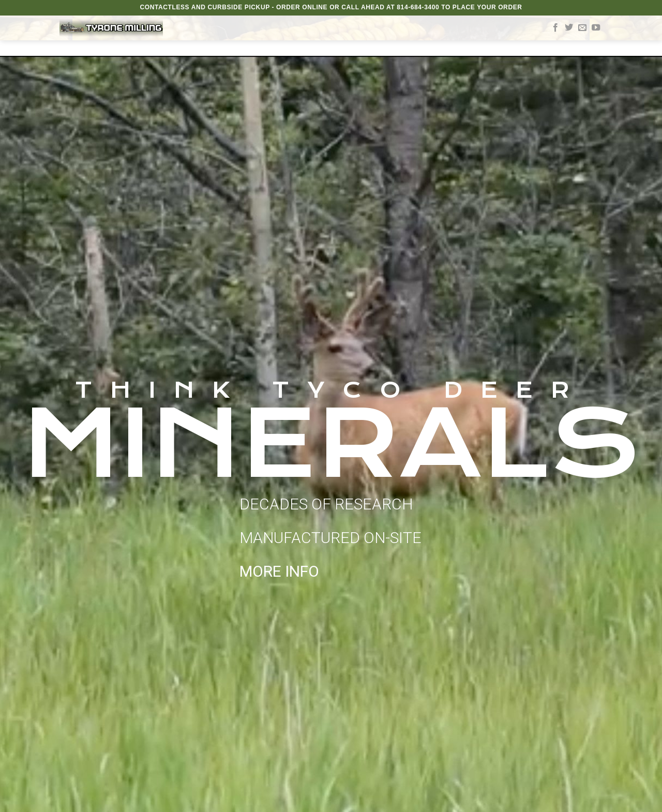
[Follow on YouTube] (596, 28)
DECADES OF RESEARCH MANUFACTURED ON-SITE (330, 538)
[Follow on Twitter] (569, 28)
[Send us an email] (582, 28)
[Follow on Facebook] (555, 28)
